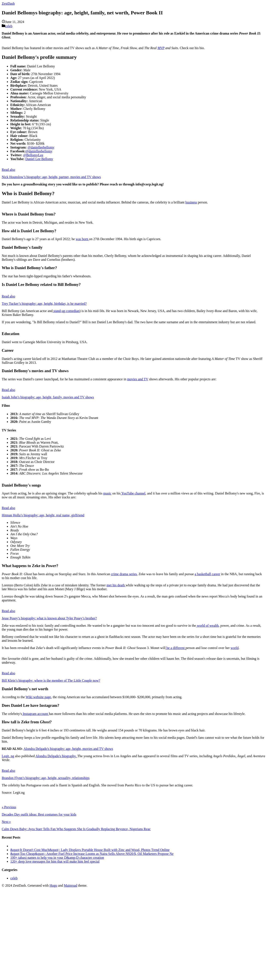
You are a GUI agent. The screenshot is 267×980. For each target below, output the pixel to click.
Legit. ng (8, 756)
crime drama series (124, 574)
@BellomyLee (33, 155)
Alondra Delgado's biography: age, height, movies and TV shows (68, 749)
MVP (161, 48)
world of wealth (207, 626)
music (107, 493)
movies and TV (138, 379)
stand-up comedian (66, 311)
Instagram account (35, 714)
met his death (116, 585)
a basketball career (207, 574)
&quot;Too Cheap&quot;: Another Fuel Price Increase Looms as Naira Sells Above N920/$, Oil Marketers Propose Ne (92, 854)
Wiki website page (38, 697)
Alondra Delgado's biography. (56, 756)
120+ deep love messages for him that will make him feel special (55, 861)
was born (82, 239)
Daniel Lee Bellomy (39, 159)
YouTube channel (133, 493)
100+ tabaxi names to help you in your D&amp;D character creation (57, 858)
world (234, 648)
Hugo (53, 885)
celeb (9, 26)
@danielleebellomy (41, 147)
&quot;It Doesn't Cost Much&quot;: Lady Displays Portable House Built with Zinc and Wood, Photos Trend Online (90, 850)
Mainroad (70, 885)
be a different (175, 648)
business (191, 202)
